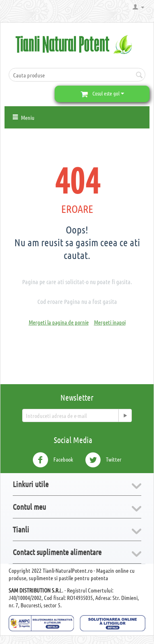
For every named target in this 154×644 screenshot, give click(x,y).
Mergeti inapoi (110, 322)
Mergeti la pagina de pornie (59, 322)
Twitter (103, 460)
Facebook (53, 460)
